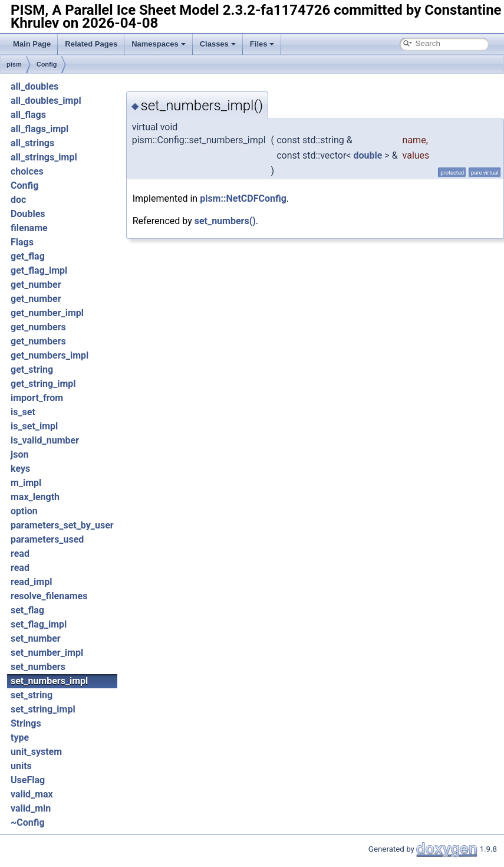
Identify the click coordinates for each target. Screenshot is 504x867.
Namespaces (159, 44)
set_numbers (38, 667)
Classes (218, 44)
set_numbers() (225, 221)
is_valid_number (45, 440)
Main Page (32, 44)
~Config (28, 822)
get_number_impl (47, 313)
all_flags (28, 115)
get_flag (28, 256)
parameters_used (47, 539)
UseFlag (28, 780)
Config (47, 64)
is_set (23, 412)
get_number (36, 285)
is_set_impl (34, 426)
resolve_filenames (49, 596)
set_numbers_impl (49, 681)
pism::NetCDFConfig (243, 198)
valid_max (32, 794)
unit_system (36, 752)
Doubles (28, 214)
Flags (22, 242)
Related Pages (91, 44)
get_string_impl (43, 384)
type (20, 738)
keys (20, 469)
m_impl (26, 483)
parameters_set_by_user (62, 525)
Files (262, 44)
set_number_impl (47, 653)
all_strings (32, 143)
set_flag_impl (39, 624)
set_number (36, 638)
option (24, 511)
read (20, 554)
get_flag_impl (39, 270)
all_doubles (34, 86)
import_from (37, 398)
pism (14, 64)
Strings (26, 723)
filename (29, 228)
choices (27, 171)
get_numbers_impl (50, 355)
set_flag (27, 610)
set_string (32, 695)
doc (18, 200)
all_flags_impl (39, 129)
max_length (35, 497)
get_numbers (38, 327)
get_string (32, 370)
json (19, 454)
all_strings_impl (44, 157)
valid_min (31, 808)
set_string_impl (43, 709)
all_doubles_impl (46, 101)
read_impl (31, 582)
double (368, 155)
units (21, 766)
